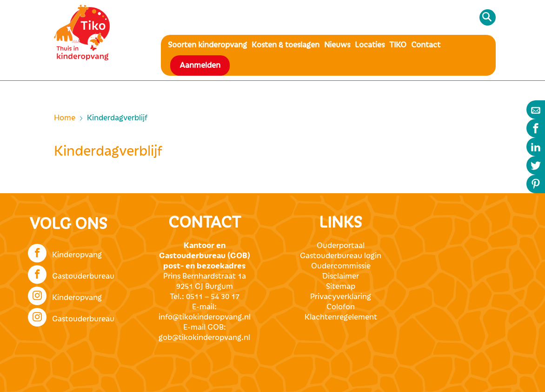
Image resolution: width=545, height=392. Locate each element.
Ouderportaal (341, 246)
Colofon (341, 307)
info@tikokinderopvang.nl (205, 317)
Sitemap (341, 287)
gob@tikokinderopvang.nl (204, 338)
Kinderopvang (65, 252)
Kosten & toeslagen (286, 45)
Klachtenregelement (341, 317)
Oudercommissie (341, 266)
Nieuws (337, 45)
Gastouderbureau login (341, 256)
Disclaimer (341, 276)
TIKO (398, 45)
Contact (426, 45)
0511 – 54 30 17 (213, 297)
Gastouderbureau (71, 274)
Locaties (370, 45)
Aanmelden (200, 65)
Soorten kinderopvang (207, 45)
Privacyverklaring (341, 297)
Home (65, 118)
